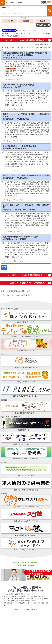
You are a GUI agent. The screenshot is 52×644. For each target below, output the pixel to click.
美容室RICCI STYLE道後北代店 (17, 119)
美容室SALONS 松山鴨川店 (16, 239)
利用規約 (17, 610)
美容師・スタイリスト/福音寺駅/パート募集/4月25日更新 (26, 176)
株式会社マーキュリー (14, 58)
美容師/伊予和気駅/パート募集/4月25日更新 (20, 237)
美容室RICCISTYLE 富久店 (16, 148)
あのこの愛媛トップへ (13, 2)
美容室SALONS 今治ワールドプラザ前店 (21, 210)
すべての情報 (9, 21)
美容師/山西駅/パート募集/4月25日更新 (19, 85)
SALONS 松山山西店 (13, 87)
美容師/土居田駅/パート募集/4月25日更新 (20, 146)
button (49, 40)
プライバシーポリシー (31, 610)
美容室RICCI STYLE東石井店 (16, 178)
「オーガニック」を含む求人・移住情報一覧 (16, 295)
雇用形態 (26, 21)
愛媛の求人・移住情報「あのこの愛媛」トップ (15, 291)
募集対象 (43, 21)
